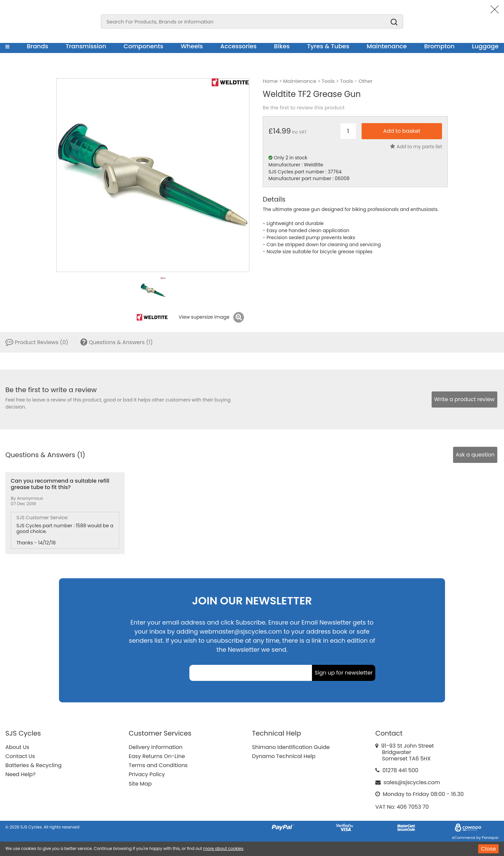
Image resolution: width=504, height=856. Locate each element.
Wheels (192, 46)
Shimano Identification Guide (291, 747)
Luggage (485, 46)
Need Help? (20, 774)
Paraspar (490, 838)
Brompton (439, 46)
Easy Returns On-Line (157, 756)
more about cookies (223, 848)
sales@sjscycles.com (412, 782)
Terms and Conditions (158, 765)
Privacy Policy (147, 774)
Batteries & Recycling (34, 765)
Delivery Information (155, 747)
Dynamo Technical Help (284, 756)
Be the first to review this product (304, 108)
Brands (38, 46)
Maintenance (387, 46)
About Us (17, 747)
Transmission (86, 46)
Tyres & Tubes (328, 46)
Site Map (140, 784)
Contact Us (20, 756)
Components (144, 46)
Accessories (238, 46)
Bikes (282, 46)
